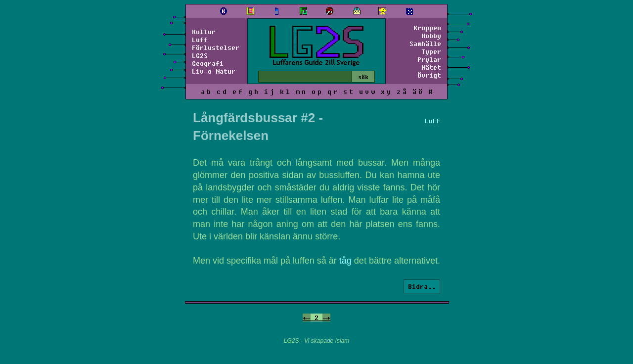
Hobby (431, 36)
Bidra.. (422, 286)
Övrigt (429, 75)
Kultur (204, 32)
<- (307, 318)
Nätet (431, 67)
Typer (431, 51)
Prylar (429, 59)
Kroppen (427, 28)
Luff (200, 40)
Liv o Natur (214, 71)
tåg (345, 261)
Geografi (208, 63)
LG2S (200, 55)
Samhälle (425, 44)
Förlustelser (216, 47)
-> (326, 318)
